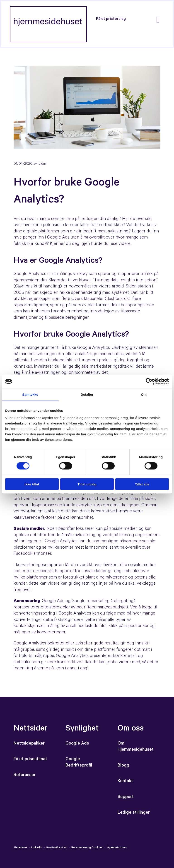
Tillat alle (142, 484)
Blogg (123, 766)
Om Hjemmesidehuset (136, 747)
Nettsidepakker (29, 744)
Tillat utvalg (87, 484)
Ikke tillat (32, 484)
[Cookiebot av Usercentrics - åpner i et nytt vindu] (149, 381)
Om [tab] (144, 394)
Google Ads (77, 744)
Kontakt (125, 781)
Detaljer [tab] (87, 394)
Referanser (25, 775)
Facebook (21, 848)
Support (126, 797)
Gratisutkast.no (57, 848)
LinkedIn (37, 848)
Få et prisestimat (30, 759)
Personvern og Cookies (87, 848)
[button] (111, 19)
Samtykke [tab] (30, 394)
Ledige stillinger (134, 813)
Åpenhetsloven (117, 848)
